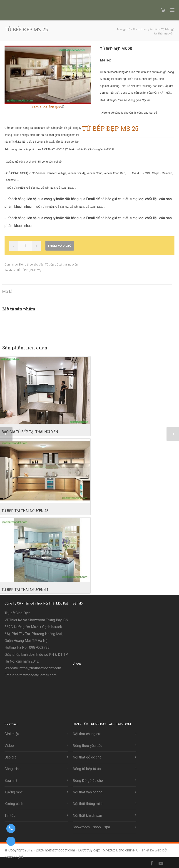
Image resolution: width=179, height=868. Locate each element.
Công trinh (12, 769)
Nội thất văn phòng (88, 792)
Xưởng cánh (14, 804)
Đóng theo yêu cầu (31, 265)
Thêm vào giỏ (60, 246)
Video (9, 746)
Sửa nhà (11, 781)
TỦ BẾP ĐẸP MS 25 (29, 270)
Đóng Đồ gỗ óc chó (88, 781)
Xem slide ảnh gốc (48, 107)
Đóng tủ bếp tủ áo (87, 769)
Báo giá (10, 757)
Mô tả (7, 291)
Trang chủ (124, 29)
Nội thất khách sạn (87, 816)
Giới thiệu (12, 734)
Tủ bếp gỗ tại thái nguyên (61, 265)
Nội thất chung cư (87, 734)
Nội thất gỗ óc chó (87, 757)
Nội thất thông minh (88, 804)
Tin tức (10, 816)
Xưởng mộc (14, 792)
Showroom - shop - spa (91, 827)
